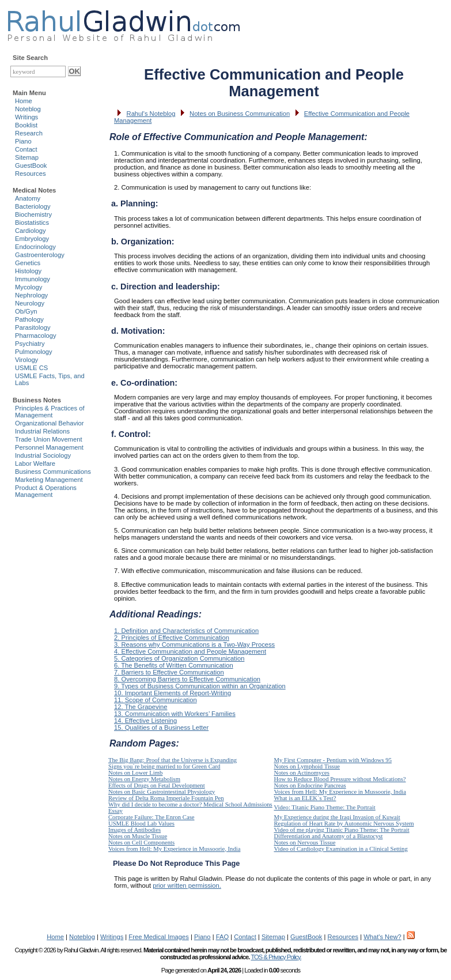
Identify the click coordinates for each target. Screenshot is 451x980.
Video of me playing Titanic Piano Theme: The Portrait (342, 830)
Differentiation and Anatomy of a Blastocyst (329, 836)
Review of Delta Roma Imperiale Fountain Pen (166, 798)
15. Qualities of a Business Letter (161, 728)
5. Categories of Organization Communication (179, 658)
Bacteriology (33, 206)
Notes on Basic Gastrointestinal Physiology (162, 792)
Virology (26, 360)
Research (29, 133)
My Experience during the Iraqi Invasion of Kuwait (337, 817)
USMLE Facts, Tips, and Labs (50, 379)
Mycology (29, 287)
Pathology (29, 319)
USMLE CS (31, 368)
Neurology (30, 303)
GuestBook (31, 165)
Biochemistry (33, 214)
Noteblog (28, 109)
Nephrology (31, 295)
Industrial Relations (42, 431)
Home (24, 101)
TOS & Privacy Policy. (276, 957)
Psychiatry (30, 344)
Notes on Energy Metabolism (144, 779)
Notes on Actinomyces (302, 773)
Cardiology (30, 231)
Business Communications (53, 472)
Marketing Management (49, 480)
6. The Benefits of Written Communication (174, 665)
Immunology (33, 279)
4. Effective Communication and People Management (190, 651)
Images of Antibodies (134, 830)
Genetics (28, 263)
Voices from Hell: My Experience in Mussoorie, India (340, 792)
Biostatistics (32, 223)
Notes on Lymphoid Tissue (307, 766)
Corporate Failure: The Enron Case (151, 817)
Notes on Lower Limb (135, 773)
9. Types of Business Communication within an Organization (200, 686)
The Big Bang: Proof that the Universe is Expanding (173, 760)
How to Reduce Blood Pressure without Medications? (340, 779)
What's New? (382, 937)
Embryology (32, 239)
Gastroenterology (40, 255)
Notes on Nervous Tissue (305, 843)
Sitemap (27, 157)
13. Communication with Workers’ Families (175, 714)
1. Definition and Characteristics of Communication (186, 631)
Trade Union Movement (49, 439)
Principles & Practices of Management (50, 412)
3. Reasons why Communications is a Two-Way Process (194, 644)
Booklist (26, 125)
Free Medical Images (158, 937)
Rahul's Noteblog (151, 114)
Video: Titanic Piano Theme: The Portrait (325, 807)
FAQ (222, 937)
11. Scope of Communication (156, 700)
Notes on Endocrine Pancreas (310, 785)
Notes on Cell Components (141, 843)
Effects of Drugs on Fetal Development (157, 785)
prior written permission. (187, 885)
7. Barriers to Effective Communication (169, 672)
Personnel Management (49, 447)
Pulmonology (34, 352)
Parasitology (33, 327)
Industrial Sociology (43, 455)
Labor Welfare (35, 463)
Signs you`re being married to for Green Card (164, 766)
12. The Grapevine (141, 707)
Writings (26, 117)
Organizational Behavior (49, 423)
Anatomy (28, 198)
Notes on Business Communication (240, 114)
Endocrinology (35, 247)
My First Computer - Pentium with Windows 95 (333, 760)
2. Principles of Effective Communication (172, 638)
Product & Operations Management (46, 491)
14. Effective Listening (145, 721)
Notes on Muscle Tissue (138, 836)
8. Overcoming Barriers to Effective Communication (187, 679)
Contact (26, 149)
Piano (23, 141)
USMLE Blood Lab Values (141, 823)
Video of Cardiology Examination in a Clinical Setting (341, 849)
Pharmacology (36, 336)
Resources (30, 174)
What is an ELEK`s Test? (305, 798)
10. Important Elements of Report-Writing (173, 693)
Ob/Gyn (26, 311)
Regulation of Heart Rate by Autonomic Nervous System (344, 823)
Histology (28, 271)
